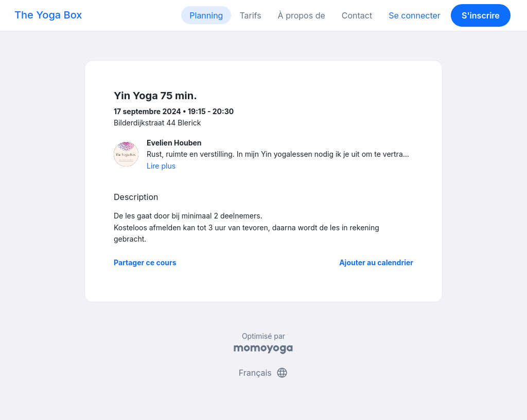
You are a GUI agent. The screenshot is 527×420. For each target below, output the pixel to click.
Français (264, 373)
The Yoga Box (48, 15)
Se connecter (415, 15)
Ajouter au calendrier (376, 262)
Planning (206, 15)
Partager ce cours (145, 262)
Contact (357, 15)
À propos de (302, 15)
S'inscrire (481, 15)
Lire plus (161, 166)
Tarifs (250, 15)
